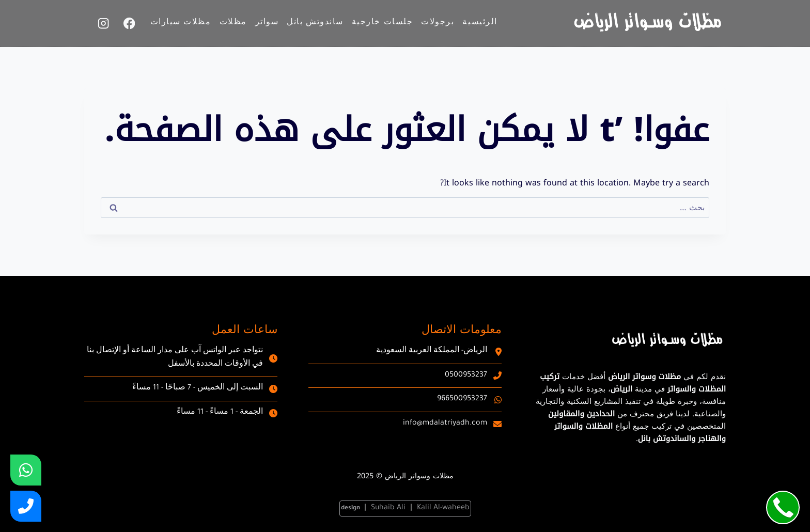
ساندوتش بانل (315, 23)
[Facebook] (129, 24)
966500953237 (462, 399)
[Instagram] (104, 24)
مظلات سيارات (181, 23)
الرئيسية (480, 23)
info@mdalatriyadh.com (445, 424)
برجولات (438, 23)
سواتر (267, 23)
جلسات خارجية (382, 23)
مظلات (233, 23)
